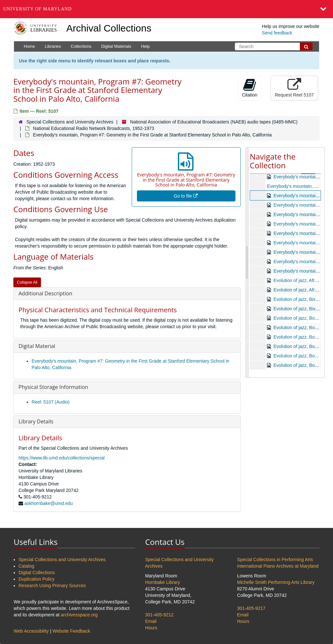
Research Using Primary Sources (52, 586)
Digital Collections (37, 573)
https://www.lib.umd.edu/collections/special (62, 458)
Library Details (36, 421)
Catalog (26, 566)
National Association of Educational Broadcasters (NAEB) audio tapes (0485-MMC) (214, 122)
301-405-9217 (251, 608)
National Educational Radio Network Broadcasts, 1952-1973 (93, 128)
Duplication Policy (37, 579)
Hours (151, 628)
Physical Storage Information (53, 387)
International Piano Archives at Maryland (278, 566)
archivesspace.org (79, 615)
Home (29, 46)
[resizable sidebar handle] (247, 262)
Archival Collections (109, 28)
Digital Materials (116, 46)
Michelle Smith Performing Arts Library (276, 582)
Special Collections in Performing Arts (275, 560)
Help (146, 46)
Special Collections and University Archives (70, 122)
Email (151, 621)
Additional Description (45, 293)
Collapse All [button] (27, 282)
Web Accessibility (31, 631)
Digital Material (37, 346)
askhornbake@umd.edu (49, 503)
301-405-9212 (159, 615)
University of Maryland (38, 9)
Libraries (53, 46)
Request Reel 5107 (294, 88)
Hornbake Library (162, 582)
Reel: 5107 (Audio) (51, 402)
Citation (250, 88)
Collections (81, 46)
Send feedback (277, 33)
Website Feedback (71, 631)
